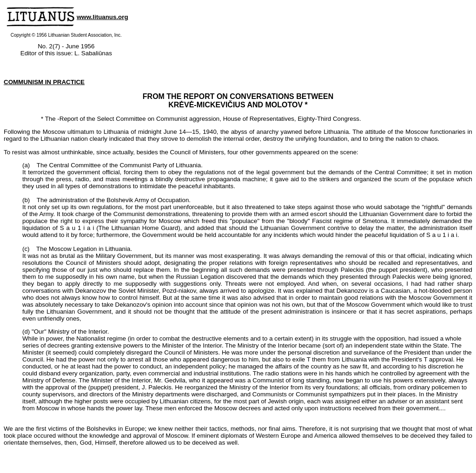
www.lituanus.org (102, 17)
